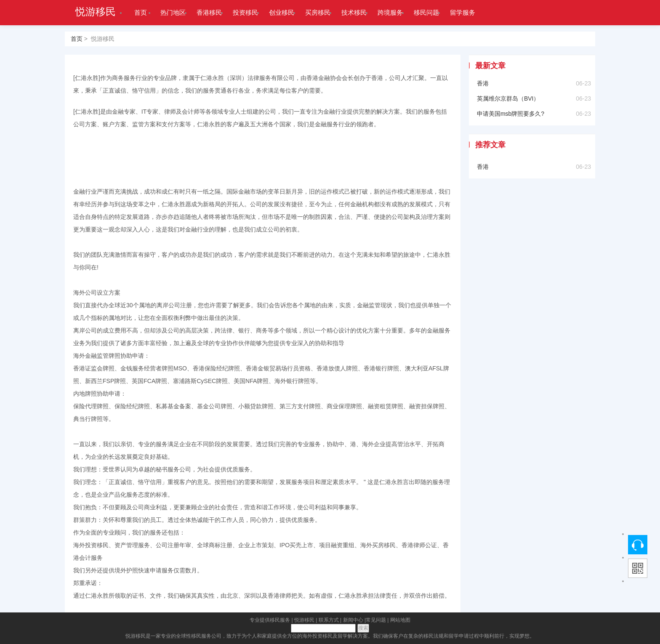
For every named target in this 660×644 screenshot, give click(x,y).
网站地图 (400, 620)
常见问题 (376, 620)
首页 (141, 12)
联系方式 (329, 620)
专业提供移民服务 (270, 620)
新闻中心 (353, 620)
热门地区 (173, 12)
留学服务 (463, 12)
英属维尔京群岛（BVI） (508, 98)
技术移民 (354, 12)
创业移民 (282, 12)
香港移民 (209, 12)
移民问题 (426, 12)
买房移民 (318, 12)
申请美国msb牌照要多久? (511, 114)
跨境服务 (390, 12)
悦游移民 (96, 12)
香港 (483, 83)
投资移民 (245, 12)
